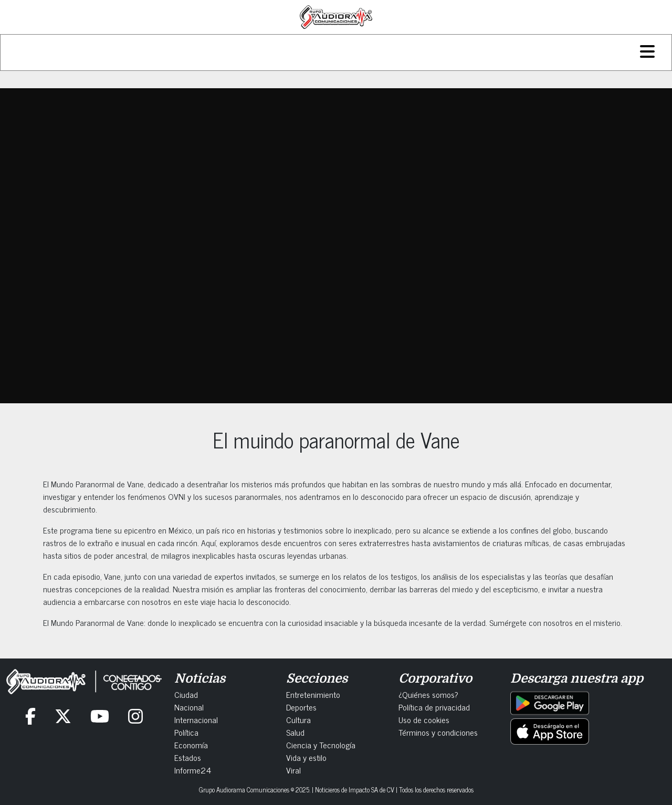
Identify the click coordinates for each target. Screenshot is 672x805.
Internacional (196, 719)
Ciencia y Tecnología (321, 745)
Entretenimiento (313, 694)
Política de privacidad (434, 707)
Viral (293, 770)
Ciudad (186, 694)
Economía (191, 745)
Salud (295, 732)
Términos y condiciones (438, 732)
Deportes (301, 707)
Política (186, 732)
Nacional (189, 707)
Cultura (298, 719)
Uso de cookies (424, 719)
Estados (188, 757)
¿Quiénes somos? (428, 694)
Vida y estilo (306, 757)
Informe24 (193, 770)
